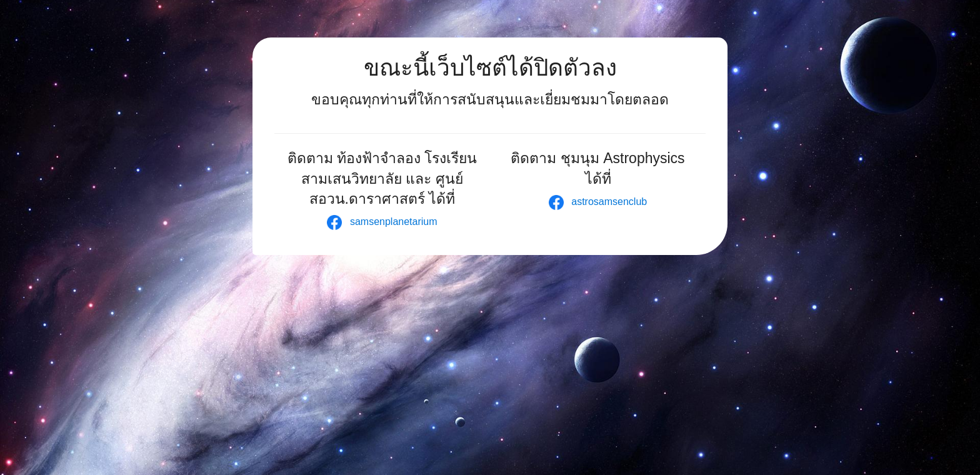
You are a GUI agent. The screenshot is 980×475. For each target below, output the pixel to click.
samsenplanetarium (382, 222)
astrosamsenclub (598, 202)
